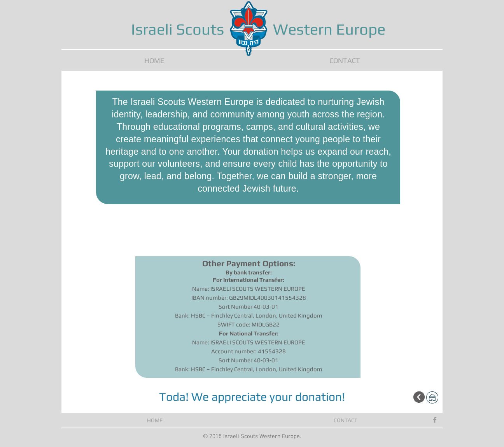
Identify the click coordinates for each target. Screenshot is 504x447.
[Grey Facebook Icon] (435, 420)
